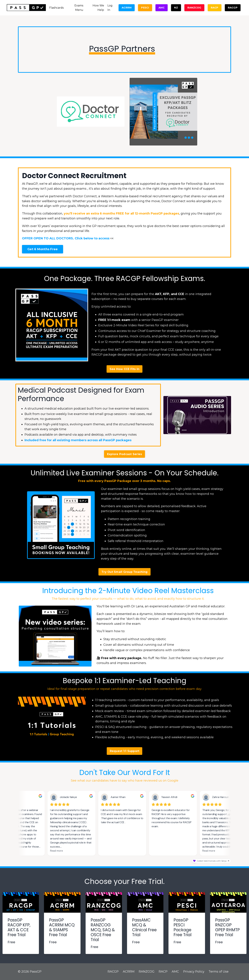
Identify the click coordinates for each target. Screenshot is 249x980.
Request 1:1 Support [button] (125, 751)
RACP (163, 972)
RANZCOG (147, 972)
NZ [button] (176, 8)
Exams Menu (79, 8)
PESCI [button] (145, 8)
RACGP (113, 972)
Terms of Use (219, 972)
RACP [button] (215, 8)
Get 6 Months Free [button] (43, 249)
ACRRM (129, 972)
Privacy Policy (194, 972)
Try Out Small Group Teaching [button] (124, 572)
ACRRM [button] (127, 8)
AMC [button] (162, 8)
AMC (175, 972)
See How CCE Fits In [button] (125, 369)
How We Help (98, 8)
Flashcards (56, 8)
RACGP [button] (233, 8)
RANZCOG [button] (194, 8)
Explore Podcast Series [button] (125, 454)
